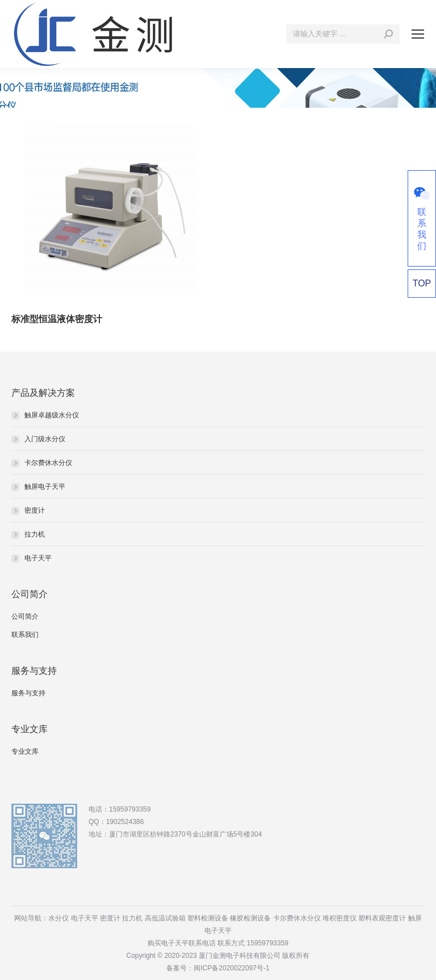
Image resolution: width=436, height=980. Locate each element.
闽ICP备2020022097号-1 (231, 968)
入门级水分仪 (45, 439)
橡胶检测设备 (250, 918)
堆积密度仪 (339, 918)
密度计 (35, 510)
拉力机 (35, 534)
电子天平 (38, 558)
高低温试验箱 (165, 918)
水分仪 (58, 918)
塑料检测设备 (208, 918)
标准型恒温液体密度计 (57, 319)
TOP (422, 283)
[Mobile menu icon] (418, 34)
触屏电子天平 (45, 487)
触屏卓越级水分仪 (52, 415)
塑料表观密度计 (382, 918)
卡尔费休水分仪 (48, 463)
